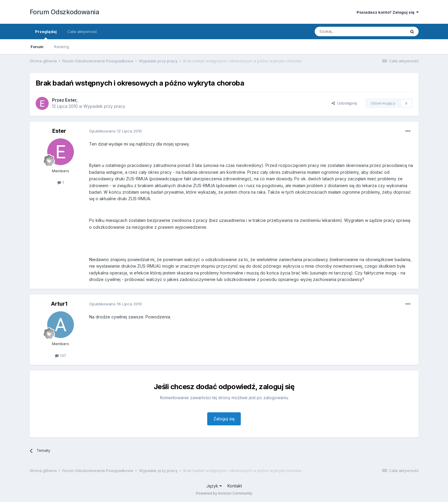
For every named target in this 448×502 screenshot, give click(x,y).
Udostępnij (344, 103)
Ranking (61, 47)
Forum (37, 47)
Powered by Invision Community (224, 493)
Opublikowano (115, 131)
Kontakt (235, 486)
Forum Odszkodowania (65, 12)
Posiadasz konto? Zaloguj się (388, 12)
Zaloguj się (224, 419)
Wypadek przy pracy (104, 106)
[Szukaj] (345, 31)
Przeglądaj (46, 34)
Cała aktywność (82, 31)
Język (214, 486)
